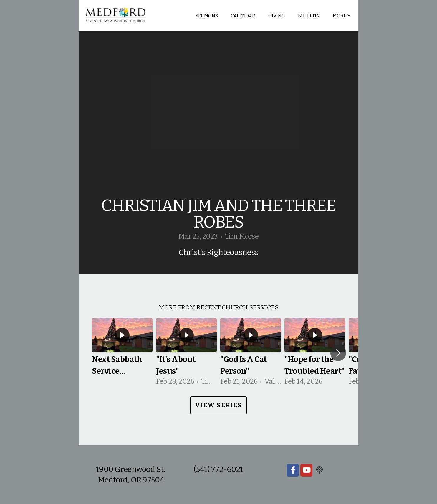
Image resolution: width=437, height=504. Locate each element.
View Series (218, 405)
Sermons (207, 16)
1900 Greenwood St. (131, 469)
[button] (338, 353)
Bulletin (309, 16)
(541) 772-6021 (218, 469)
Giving (277, 16)
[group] (122, 353)
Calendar (243, 16)
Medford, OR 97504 (131, 480)
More (342, 16)
